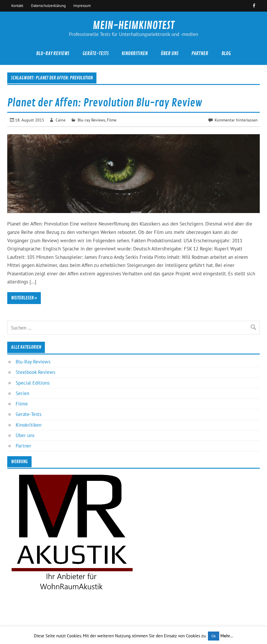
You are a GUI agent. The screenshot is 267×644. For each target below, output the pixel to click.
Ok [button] (214, 636)
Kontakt (17, 6)
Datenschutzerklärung (48, 6)
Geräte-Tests (96, 53)
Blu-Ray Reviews (53, 53)
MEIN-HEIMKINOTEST (133, 26)
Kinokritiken (135, 53)
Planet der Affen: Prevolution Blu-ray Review (105, 103)
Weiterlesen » (24, 298)
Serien (22, 393)
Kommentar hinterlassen (236, 120)
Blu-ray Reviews (91, 120)
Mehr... (227, 636)
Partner (200, 53)
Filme (112, 120)
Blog (226, 53)
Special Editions (33, 383)
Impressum (82, 6)
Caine (61, 120)
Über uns (170, 53)
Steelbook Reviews (35, 372)
